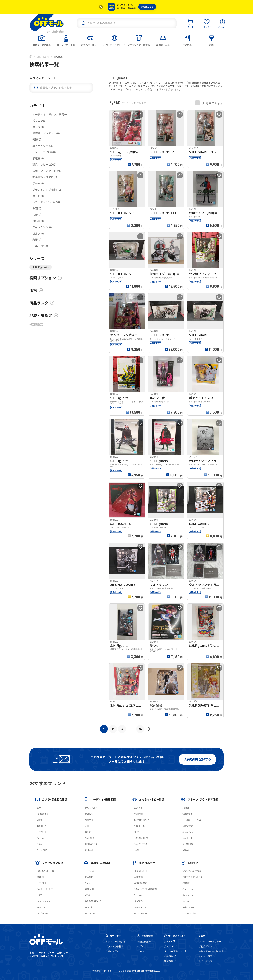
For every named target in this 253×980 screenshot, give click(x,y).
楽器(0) (37, 139)
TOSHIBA (42, 826)
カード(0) (38, 196)
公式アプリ (171, 946)
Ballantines (188, 907)
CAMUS (186, 883)
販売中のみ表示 (209, 103)
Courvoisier (188, 889)
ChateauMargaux (192, 871)
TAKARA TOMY (141, 820)
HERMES (41, 883)
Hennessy (188, 895)
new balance (43, 901)
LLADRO (138, 901)
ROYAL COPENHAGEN (145, 889)
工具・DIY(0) (40, 246)
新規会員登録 (144, 942)
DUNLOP (90, 913)
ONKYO (89, 820)
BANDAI (138, 808)
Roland (89, 850)
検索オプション (46, 278)
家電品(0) (38, 158)
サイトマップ (205, 961)
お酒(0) (37, 208)
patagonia (188, 826)
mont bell (187, 838)
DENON (89, 814)
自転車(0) (38, 221)
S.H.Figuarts (43, 57)
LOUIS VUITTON (45, 871)
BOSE (88, 832)
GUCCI (40, 877)
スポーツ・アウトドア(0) (47, 171)
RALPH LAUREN (45, 889)
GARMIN (90, 889)
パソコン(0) (39, 121)
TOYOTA (90, 871)
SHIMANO (188, 844)
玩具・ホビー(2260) (44, 165)
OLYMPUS (42, 850)
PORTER (41, 907)
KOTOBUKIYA (141, 838)
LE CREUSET (140, 871)
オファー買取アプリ (176, 951)
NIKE (39, 895)
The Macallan (189, 913)
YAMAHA (90, 838)
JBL (87, 826)
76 (140, 729)
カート (141, 951)
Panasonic (42, 814)
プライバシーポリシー (210, 942)
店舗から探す (112, 951)
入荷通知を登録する (197, 759)
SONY (40, 808)
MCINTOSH (91, 808)
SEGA (137, 832)
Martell (186, 901)
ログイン (142, 946)
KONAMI (138, 814)
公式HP (169, 942)
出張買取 (170, 956)
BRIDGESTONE (93, 901)
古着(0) (37, 215)
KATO (137, 850)
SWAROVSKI (140, 907)
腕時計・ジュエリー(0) (46, 133)
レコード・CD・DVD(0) (47, 202)
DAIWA (186, 850)
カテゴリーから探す (116, 942)
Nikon (40, 844)
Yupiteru (90, 883)
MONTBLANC (141, 913)
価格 (36, 290)
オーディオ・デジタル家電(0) (50, 114)
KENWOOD (91, 844)
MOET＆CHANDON (192, 877)
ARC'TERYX (43, 913)
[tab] (42, 40)
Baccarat (139, 895)
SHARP (40, 820)
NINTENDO (140, 826)
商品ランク (42, 303)
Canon (40, 838)
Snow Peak (188, 832)
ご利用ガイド (205, 946)
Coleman (187, 814)
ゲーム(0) (38, 183)
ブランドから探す (114, 946)
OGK (88, 895)
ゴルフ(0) (38, 233)
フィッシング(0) (42, 227)
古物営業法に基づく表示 (211, 951)
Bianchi (89, 907)
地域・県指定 (44, 315)
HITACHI (41, 832)
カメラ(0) (38, 127)
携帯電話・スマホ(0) (45, 177)
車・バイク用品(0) (43, 146)
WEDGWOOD (141, 883)
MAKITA (89, 877)
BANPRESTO (140, 844)
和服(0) (37, 240)
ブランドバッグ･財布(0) (47, 190)
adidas (186, 808)
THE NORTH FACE (192, 820)
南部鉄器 (138, 877)
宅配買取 (170, 961)
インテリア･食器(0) (44, 152)
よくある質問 (205, 956)
